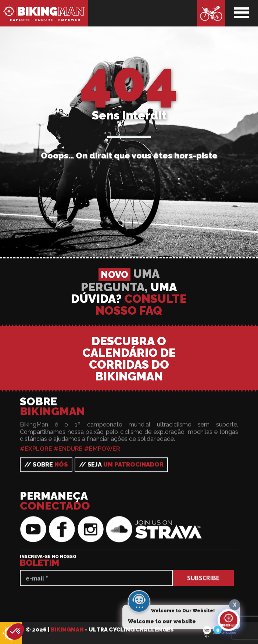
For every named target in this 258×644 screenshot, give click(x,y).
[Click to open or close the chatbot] (229, 620)
